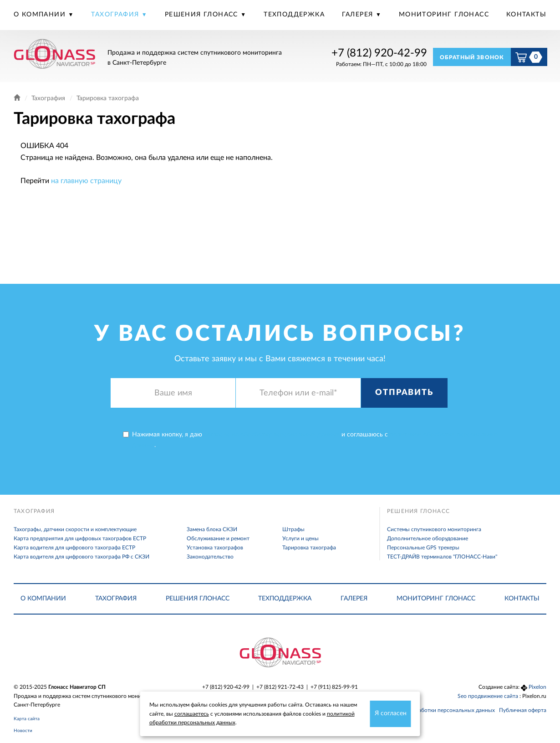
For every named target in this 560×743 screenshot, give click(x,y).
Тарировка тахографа (309, 548)
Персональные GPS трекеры (423, 548)
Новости (23, 731)
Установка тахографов (215, 548)
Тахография (116, 15)
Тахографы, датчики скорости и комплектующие (75, 529)
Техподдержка (294, 15)
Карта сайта (27, 719)
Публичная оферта (523, 710)
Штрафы (293, 529)
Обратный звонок (472, 57)
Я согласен (391, 713)
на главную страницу (86, 181)
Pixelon (537, 687)
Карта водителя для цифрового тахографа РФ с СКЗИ (81, 557)
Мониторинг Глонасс (444, 15)
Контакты (526, 15)
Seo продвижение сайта (489, 696)
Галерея (359, 15)
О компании (41, 15)
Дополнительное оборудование (428, 538)
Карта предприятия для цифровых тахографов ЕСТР (80, 538)
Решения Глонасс (203, 15)
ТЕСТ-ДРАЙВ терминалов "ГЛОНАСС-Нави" (442, 557)
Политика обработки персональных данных (439, 710)
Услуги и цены (300, 538)
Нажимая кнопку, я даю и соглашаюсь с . (311, 440)
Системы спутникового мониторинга (434, 529)
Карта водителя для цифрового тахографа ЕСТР (74, 548)
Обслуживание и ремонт (218, 538)
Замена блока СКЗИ (212, 529)
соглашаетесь (192, 714)
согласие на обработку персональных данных (272, 435)
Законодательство (210, 557)
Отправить (404, 393)
